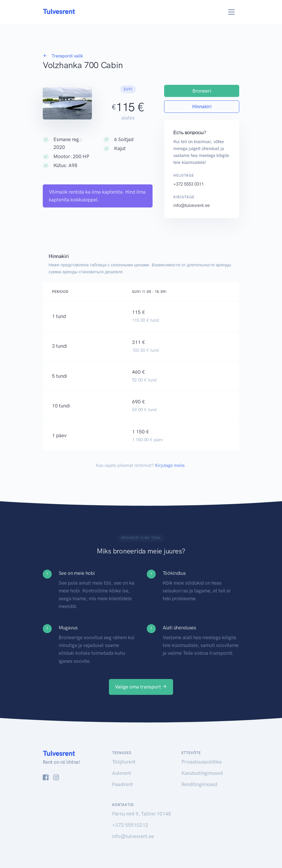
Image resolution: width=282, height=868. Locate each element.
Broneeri (202, 91)
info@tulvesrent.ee (192, 205)
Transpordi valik (63, 56)
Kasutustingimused (202, 773)
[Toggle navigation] (232, 12)
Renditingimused (199, 784)
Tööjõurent (124, 762)
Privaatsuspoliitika (202, 762)
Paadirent (123, 784)
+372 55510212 (130, 825)
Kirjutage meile (170, 465)
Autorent (122, 773)
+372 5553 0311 (189, 184)
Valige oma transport (141, 687)
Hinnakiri (202, 106)
